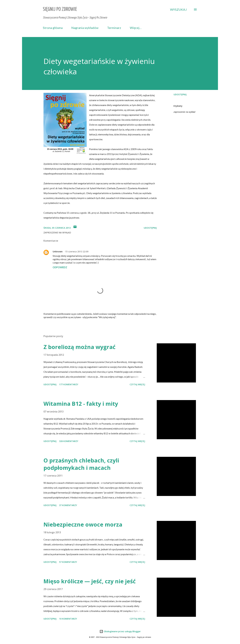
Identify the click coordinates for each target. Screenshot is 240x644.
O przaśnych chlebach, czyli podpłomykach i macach (81, 464)
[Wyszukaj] (178, 9)
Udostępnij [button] (180, 94)
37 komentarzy (68, 505)
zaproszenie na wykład (184, 112)
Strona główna (53, 28)
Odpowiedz (60, 267)
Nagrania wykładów (85, 28)
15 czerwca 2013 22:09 (77, 251)
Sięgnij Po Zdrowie (60, 9)
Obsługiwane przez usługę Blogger (120, 631)
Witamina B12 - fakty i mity (81, 404)
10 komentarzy (68, 619)
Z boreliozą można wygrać (80, 347)
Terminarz (114, 28)
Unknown (58, 251)
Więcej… (136, 28)
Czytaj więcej (137, 384)
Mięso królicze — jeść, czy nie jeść (90, 581)
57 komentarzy (68, 562)
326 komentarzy (69, 441)
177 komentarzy (69, 384)
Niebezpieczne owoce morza (83, 524)
